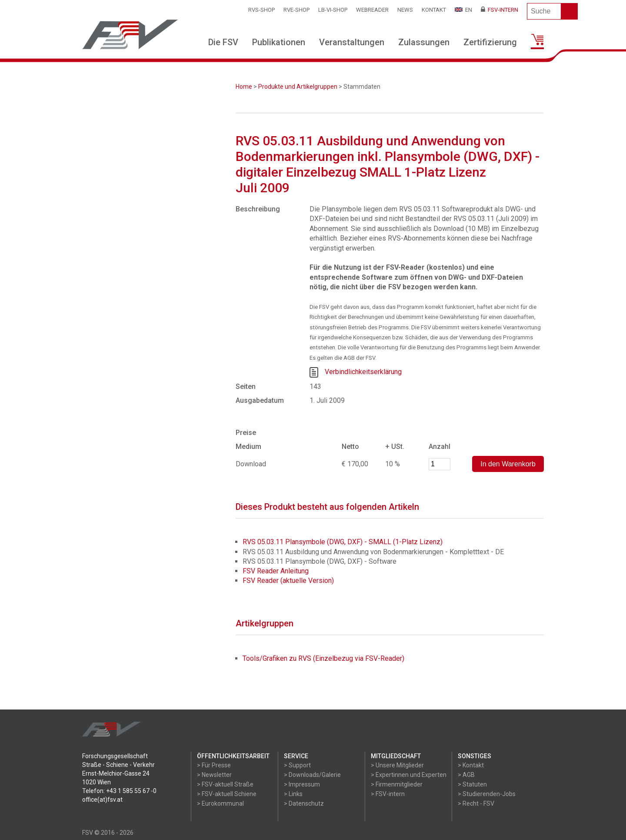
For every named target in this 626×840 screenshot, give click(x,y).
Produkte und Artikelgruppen (298, 87)
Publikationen (279, 42)
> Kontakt (471, 765)
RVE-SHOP (296, 10)
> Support (297, 765)
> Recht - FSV (476, 803)
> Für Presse (214, 765)
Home (244, 87)
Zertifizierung (490, 42)
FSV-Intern (499, 10)
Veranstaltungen (352, 42)
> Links (293, 794)
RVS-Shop (261, 10)
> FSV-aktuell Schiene (227, 794)
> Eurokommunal (220, 803)
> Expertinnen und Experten (409, 775)
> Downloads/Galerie (312, 775)
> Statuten (472, 784)
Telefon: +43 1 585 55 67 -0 (119, 791)
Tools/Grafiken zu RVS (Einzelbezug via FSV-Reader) (323, 658)
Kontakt (434, 10)
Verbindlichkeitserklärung (363, 372)
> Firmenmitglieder (397, 784)
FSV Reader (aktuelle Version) (288, 581)
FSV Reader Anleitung (276, 571)
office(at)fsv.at (102, 800)
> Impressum (302, 784)
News (405, 10)
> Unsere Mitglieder (397, 765)
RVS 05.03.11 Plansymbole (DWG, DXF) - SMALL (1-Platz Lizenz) (343, 542)
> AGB (466, 775)
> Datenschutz (304, 803)
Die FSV (223, 42)
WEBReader (372, 10)
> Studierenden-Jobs (487, 794)
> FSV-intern (388, 794)
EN (463, 10)
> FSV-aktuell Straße (225, 784)
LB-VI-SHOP (333, 10)
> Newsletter (214, 775)
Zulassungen (424, 42)
